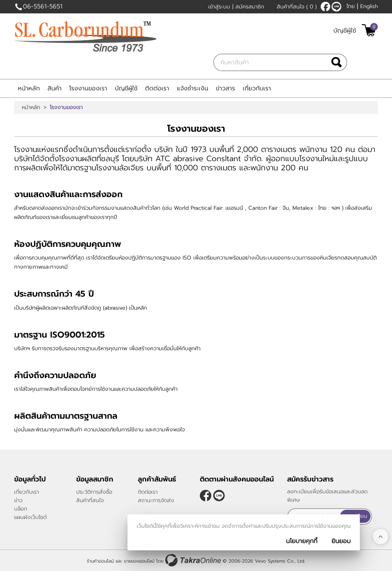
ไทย (351, 6)
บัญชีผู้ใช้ (345, 31)
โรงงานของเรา (88, 88)
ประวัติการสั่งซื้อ (94, 492)
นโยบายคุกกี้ (302, 541)
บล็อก (21, 509)
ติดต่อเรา (157, 88)
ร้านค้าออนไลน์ (100, 561)
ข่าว (18, 500)
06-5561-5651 (43, 7)
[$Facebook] (325, 7)
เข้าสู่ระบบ (219, 7)
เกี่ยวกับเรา (257, 88)
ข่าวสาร (225, 88)
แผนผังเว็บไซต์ (30, 517)
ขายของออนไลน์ (139, 561)
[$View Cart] (369, 30)
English (369, 6)
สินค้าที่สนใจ (297, 7)
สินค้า (55, 88)
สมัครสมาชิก (250, 7)
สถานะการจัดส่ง (156, 500)
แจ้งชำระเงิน (193, 88)
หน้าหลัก (29, 88)
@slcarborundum (336, 7)
